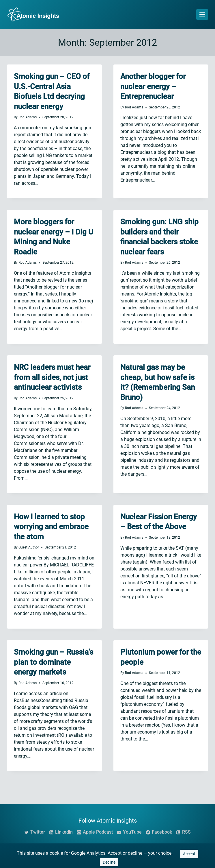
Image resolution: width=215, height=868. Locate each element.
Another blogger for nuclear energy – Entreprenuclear (153, 86)
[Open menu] (202, 14)
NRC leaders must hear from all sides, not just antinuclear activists (52, 377)
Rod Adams (28, 117)
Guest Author (29, 547)
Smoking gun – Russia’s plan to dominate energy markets (54, 662)
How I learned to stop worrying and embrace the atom (51, 527)
